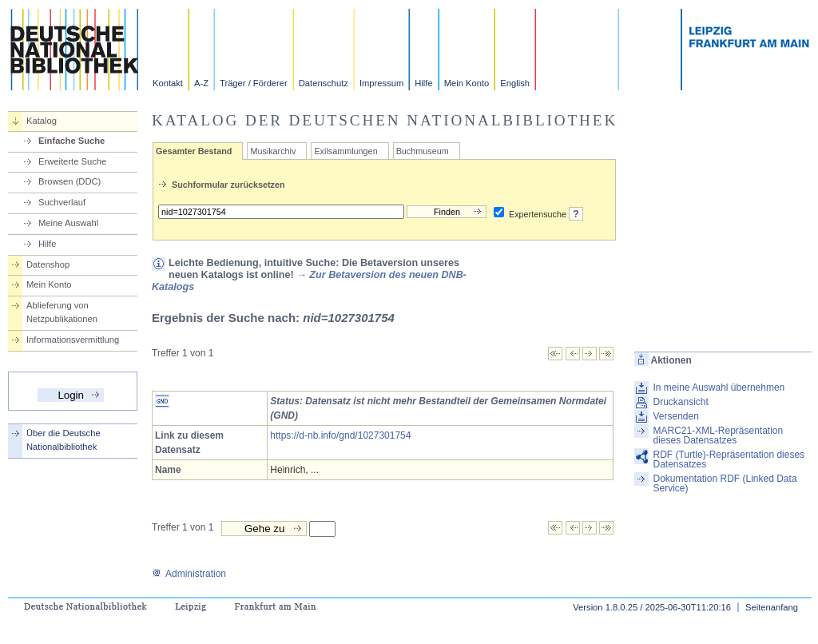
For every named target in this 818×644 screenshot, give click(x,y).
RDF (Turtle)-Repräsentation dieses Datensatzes (729, 459)
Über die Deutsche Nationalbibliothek (64, 440)
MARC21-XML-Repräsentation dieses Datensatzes (718, 435)
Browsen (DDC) (69, 181)
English (515, 83)
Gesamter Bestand (194, 151)
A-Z (201, 83)
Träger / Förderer (254, 83)
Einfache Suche (71, 141)
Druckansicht (680, 402)
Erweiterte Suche (72, 161)
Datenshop (48, 264)
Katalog (42, 121)
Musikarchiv (273, 151)
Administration (189, 574)
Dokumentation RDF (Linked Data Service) (725, 483)
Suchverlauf (62, 202)
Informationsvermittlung (73, 340)
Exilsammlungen (345, 151)
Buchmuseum (423, 151)
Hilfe (423, 83)
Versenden (675, 416)
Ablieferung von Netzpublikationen (62, 312)
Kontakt (168, 83)
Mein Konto (467, 83)
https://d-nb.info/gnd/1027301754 (340, 435)
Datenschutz (324, 83)
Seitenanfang (772, 607)
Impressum (381, 83)
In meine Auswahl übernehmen (719, 388)
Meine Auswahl (68, 223)
